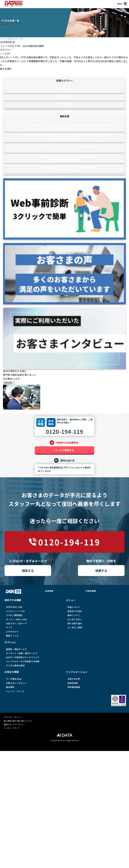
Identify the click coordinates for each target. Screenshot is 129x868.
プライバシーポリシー (13, 717)
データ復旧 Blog (14, 679)
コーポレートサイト (12, 728)
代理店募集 (91, 591)
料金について (74, 607)
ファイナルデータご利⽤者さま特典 (23, 661)
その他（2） (66, 104)
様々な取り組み (75, 623)
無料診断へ (9, 383)
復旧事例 (10, 687)
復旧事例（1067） (66, 89)
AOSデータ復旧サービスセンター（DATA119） (13, 4)
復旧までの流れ (75, 611)
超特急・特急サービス (16, 649)
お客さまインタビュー (16, 683)
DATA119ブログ (13, 39)
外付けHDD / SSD (14, 607)
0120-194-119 (64, 431)
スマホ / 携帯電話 (14, 615)
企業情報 (49, 591)
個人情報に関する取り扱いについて (18, 721)
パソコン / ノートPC (15, 611)
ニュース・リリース (15, 691)
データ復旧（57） (66, 97)
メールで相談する (64, 450)
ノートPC (5, 54)
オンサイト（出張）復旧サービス (22, 653)
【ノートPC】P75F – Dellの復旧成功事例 (22, 46)
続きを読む (6, 69)
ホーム (3, 39)
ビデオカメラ (12, 632)
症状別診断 (73, 683)
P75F (22, 39)
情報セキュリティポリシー (14, 724)
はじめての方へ (75, 619)
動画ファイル (12, 636)
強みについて (74, 615)
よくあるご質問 (75, 627)
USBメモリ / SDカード (17, 623)
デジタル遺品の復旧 (15, 665)
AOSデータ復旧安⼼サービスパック (23, 657)
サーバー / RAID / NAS (16, 619)
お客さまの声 (74, 679)
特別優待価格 (74, 687)
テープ (9, 627)
